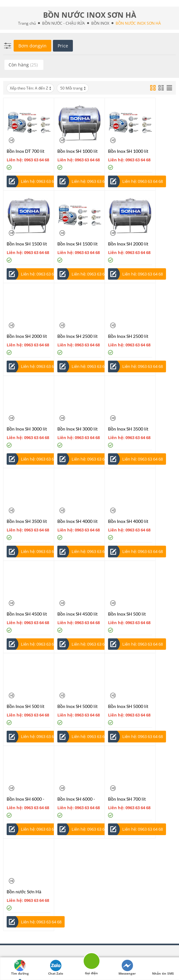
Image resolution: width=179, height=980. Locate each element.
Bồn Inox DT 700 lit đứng (26, 151)
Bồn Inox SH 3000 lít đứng (77, 429)
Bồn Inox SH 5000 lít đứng (128, 706)
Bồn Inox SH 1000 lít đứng (128, 151)
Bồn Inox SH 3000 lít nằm (27, 429)
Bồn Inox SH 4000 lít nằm (77, 521)
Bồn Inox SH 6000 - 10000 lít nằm (26, 799)
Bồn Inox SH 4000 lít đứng (128, 521)
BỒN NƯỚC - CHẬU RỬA (64, 23)
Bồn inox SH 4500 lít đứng (77, 614)
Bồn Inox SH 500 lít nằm (127, 614)
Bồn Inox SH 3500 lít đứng (27, 521)
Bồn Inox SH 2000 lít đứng (27, 336)
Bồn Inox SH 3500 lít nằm (128, 429)
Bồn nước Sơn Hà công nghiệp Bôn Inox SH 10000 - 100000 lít (28, 892)
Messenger (127, 968)
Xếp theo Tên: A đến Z (31, 88)
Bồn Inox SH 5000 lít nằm (77, 706)
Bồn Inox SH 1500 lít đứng (77, 244)
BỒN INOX (100, 23)
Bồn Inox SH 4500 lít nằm (27, 614)
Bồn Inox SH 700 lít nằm (127, 799)
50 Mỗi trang (73, 88)
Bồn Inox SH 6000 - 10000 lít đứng (76, 799)
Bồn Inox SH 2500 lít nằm (77, 336)
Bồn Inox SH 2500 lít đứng (128, 336)
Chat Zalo (56, 968)
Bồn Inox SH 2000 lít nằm (128, 244)
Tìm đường (20, 968)
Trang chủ (27, 23)
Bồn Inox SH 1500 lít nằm (27, 244)
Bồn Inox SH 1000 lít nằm (77, 151)
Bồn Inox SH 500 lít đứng (26, 706)
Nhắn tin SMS (163, 968)
